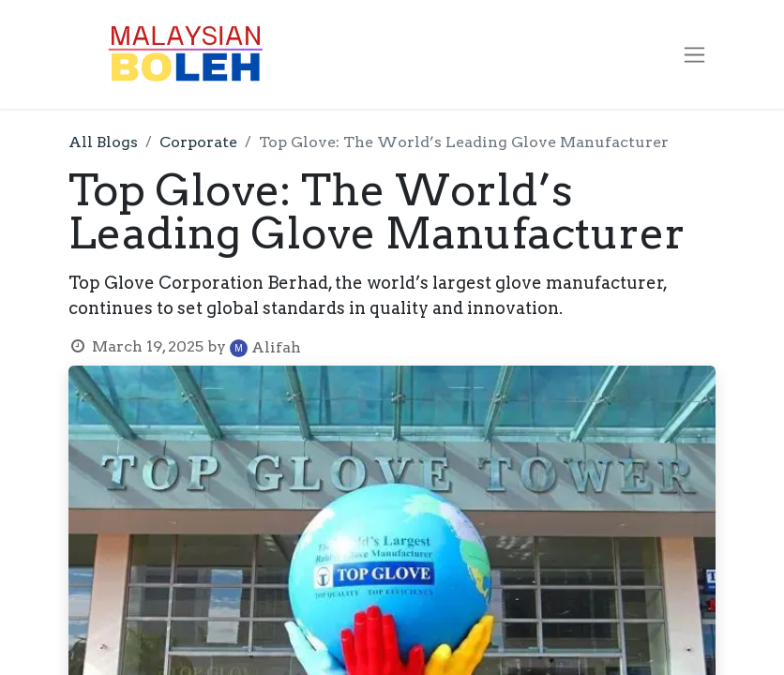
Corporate (198, 142)
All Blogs (103, 142)
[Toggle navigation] (694, 55)
